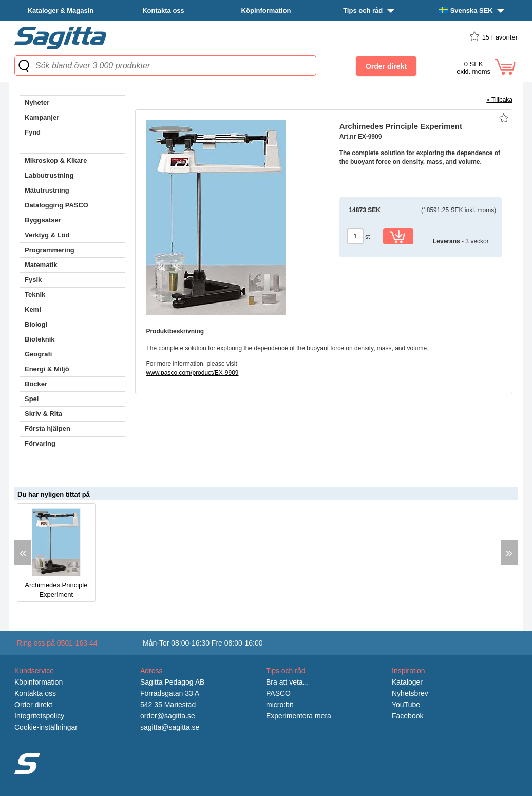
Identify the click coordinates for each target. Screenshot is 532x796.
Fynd (33, 132)
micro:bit (280, 705)
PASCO (278, 693)
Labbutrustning (49, 175)
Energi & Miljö (47, 369)
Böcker (36, 384)
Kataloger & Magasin (61, 11)
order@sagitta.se (168, 716)
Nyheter (37, 102)
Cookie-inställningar (46, 727)
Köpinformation (266, 11)
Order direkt (33, 705)
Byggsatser (43, 220)
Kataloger (407, 682)
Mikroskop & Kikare (56, 160)
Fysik (33, 280)
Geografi (38, 354)
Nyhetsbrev (410, 693)
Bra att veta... (287, 682)
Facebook (407, 716)
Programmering (50, 250)
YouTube (406, 705)
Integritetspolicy (39, 716)
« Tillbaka (499, 100)
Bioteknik (40, 339)
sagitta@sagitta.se (170, 727)
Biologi (36, 324)
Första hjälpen (47, 429)
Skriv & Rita (43, 414)
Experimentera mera (299, 716)
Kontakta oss (163, 11)
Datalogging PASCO (56, 205)
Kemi (33, 309)
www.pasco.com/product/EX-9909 (192, 373)
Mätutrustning (47, 190)
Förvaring (40, 443)
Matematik (41, 265)
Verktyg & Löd (47, 235)
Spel (32, 399)
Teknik (35, 295)
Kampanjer (42, 117)
